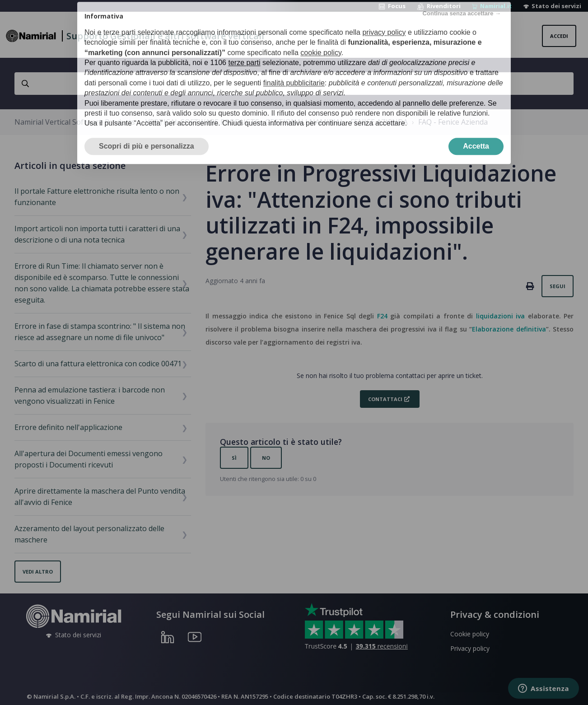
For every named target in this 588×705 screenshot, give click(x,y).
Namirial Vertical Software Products (75, 122)
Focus (392, 6)
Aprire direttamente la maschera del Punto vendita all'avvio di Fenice (100, 497)
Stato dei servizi (552, 6)
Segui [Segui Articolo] (558, 286)
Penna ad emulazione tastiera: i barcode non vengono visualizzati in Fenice (90, 395)
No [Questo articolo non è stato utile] (266, 458)
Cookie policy (470, 634)
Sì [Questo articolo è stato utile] (234, 458)
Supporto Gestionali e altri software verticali (165, 36)
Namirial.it (492, 6)
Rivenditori (439, 6)
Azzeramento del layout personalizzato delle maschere (89, 534)
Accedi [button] (559, 36)
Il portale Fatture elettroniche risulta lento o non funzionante (97, 197)
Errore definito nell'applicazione (68, 427)
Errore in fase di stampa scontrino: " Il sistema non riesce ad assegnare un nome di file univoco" (100, 332)
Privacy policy (470, 648)
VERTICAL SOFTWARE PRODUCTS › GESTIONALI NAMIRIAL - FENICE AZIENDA (277, 122)
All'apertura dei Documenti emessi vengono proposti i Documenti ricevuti (89, 459)
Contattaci (385, 399)
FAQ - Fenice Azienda (453, 122)
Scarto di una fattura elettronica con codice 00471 (98, 364)
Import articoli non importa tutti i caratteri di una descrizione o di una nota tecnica (97, 234)
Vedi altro (38, 572)
